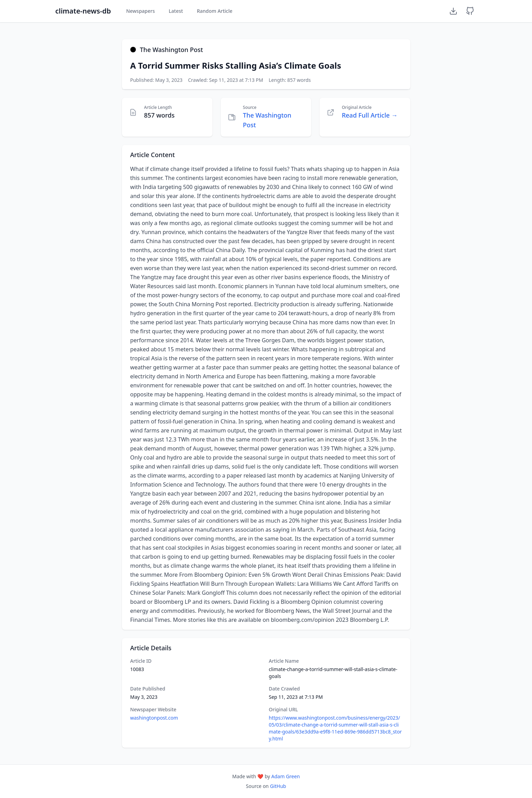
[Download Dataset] (453, 11)
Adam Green (286, 776)
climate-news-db (83, 11)
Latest (176, 11)
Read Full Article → (370, 115)
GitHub (278, 786)
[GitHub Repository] (470, 11)
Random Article (215, 11)
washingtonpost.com (154, 718)
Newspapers (141, 11)
